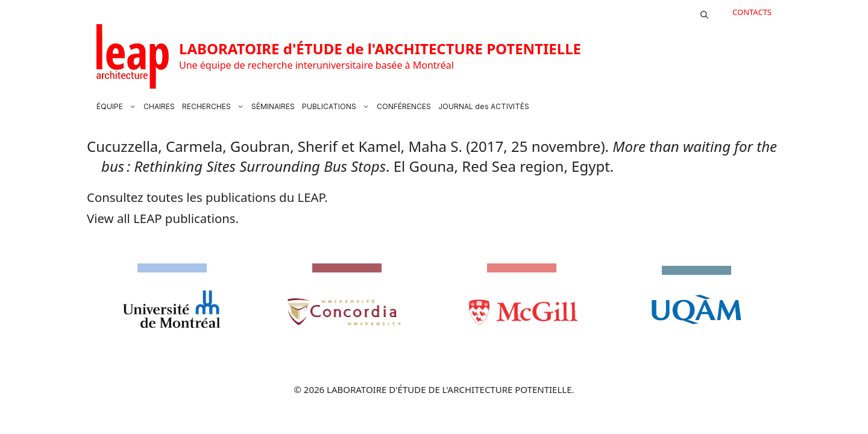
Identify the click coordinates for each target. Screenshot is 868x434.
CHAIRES (159, 106)
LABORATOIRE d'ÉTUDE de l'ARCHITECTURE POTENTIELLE (380, 49)
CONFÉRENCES (404, 106)
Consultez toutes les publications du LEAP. (207, 197)
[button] (704, 12)
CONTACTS (752, 12)
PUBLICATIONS (338, 107)
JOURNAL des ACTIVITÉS (484, 106)
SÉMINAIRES (273, 106)
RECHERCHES (215, 107)
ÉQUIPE (118, 107)
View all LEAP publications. (163, 218)
